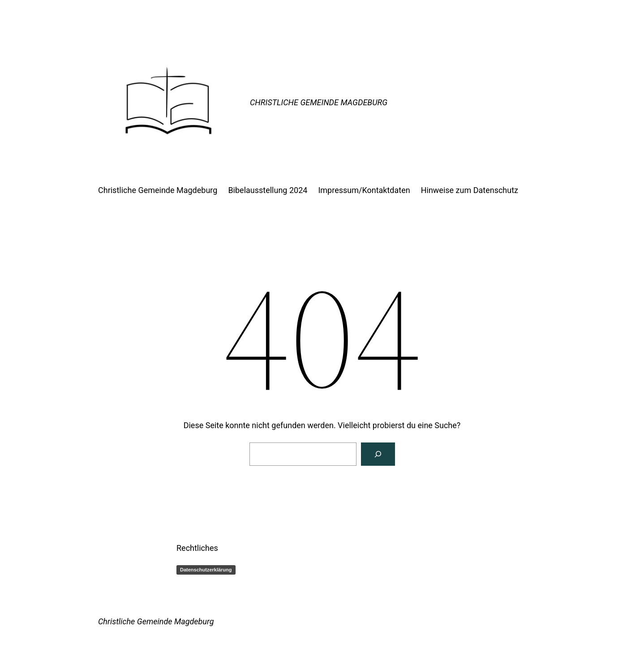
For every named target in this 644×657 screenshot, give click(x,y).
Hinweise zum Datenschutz (470, 190)
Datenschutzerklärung (206, 570)
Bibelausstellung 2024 (268, 190)
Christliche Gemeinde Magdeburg (319, 102)
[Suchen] (378, 454)
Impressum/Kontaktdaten (364, 190)
